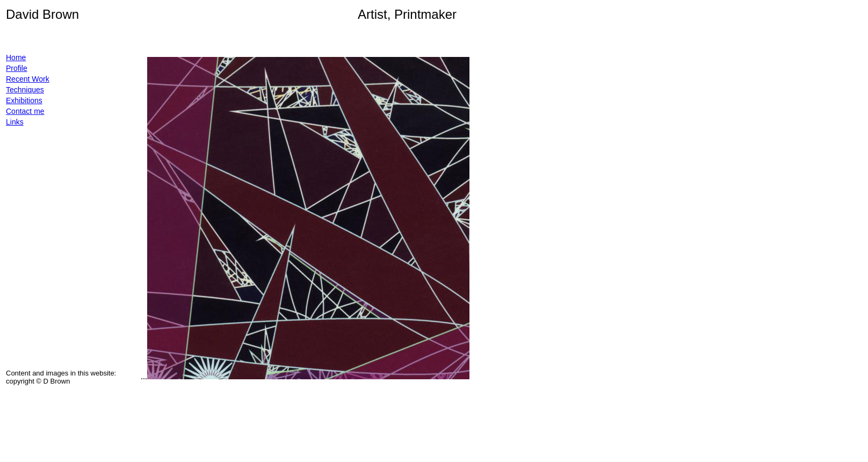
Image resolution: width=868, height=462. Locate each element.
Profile (17, 68)
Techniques (25, 90)
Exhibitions (24, 100)
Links (15, 122)
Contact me (25, 111)
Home (16, 57)
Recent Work (28, 79)
